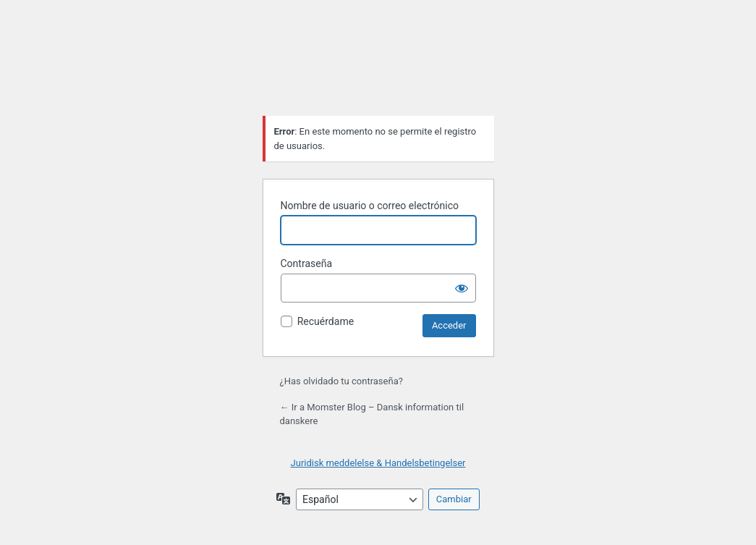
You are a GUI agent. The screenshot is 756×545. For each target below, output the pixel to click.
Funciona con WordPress (378, 68)
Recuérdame (326, 321)
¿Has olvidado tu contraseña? (341, 381)
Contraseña (307, 263)
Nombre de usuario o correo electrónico (370, 206)
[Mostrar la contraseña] (462, 288)
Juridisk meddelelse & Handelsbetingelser (378, 463)
